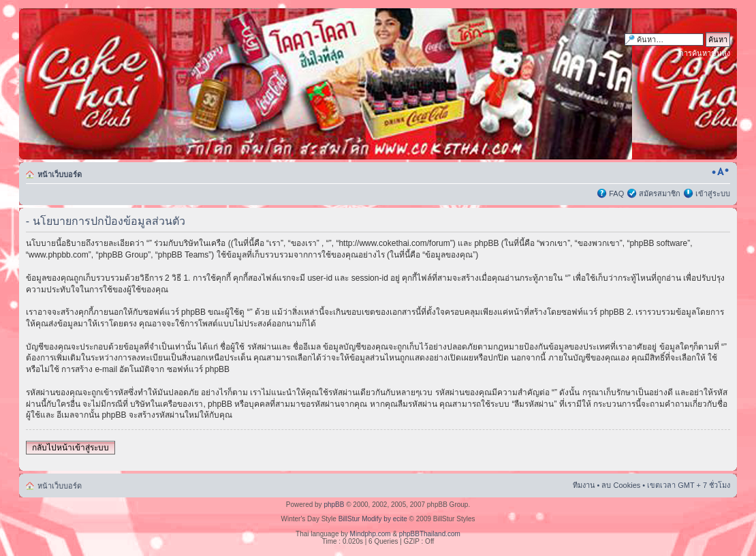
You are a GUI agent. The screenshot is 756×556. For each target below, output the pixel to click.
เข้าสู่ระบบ (713, 194)
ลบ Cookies (621, 485)
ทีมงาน (584, 485)
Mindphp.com (371, 534)
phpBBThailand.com (430, 534)
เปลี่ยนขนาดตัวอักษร (720, 172)
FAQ (616, 194)
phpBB (334, 505)
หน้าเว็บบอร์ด (60, 174)
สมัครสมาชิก (660, 194)
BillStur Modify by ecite (373, 519)
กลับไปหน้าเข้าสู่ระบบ (70, 448)
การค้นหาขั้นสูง (705, 53)
